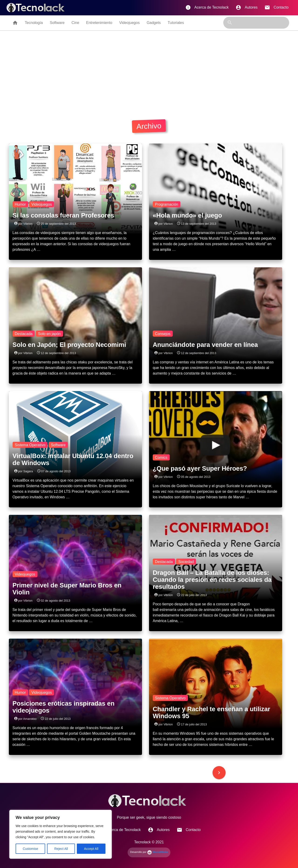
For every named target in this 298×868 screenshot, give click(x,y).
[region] (61, 834)
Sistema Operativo (30, 445)
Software (57, 23)
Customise (30, 849)
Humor (20, 204)
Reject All (61, 849)
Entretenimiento (99, 23)
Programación (167, 204)
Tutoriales (176, 23)
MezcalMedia (157, 852)
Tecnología (34, 23)
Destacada (24, 333)
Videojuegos (129, 23)
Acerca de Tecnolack (207, 7)
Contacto (276, 7)
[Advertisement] (149, 74)
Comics (161, 457)
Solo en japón (49, 333)
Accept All (91, 849)
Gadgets (154, 23)
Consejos (163, 333)
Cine (75, 23)
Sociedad (186, 562)
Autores (247, 7)
